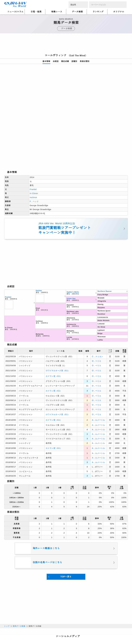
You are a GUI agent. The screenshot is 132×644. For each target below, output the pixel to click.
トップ (7, 590)
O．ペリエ (97, 325)
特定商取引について (23, 635)
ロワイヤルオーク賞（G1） (58, 334)
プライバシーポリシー (32, 632)
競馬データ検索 (19, 590)
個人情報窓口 (60, 632)
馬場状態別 (85, 61)
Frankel (33, 153)
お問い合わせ (40, 635)
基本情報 (46, 61)
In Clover (34, 157)
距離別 (74, 61)
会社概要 (8, 635)
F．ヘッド (34, 165)
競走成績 (65, 61)
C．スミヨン (98, 320)
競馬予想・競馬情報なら (109, 634)
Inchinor (34, 161)
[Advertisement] (66, 44)
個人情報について (12, 632)
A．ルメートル (98, 384)
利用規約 (48, 632)
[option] (66, 99)
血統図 (56, 61)
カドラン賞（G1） (54, 340)
